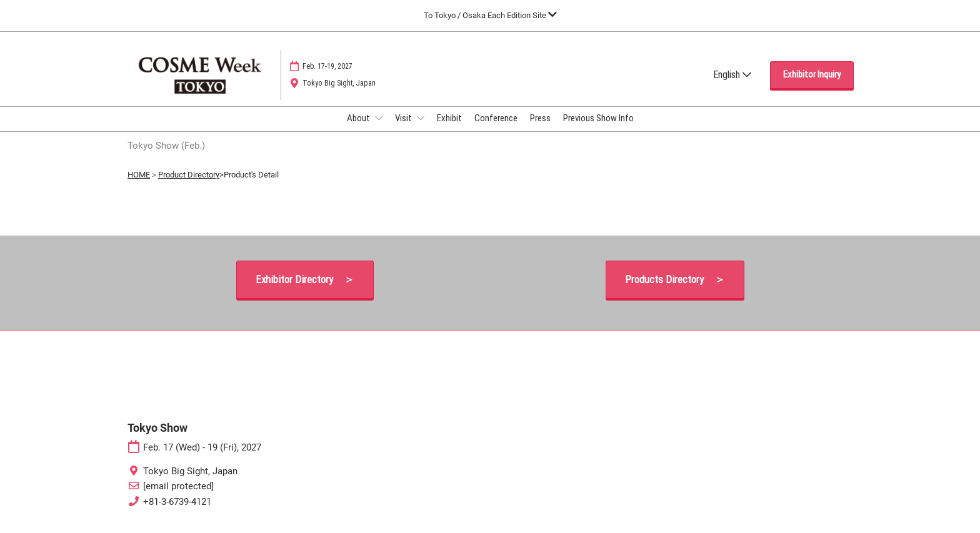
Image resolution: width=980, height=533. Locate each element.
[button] (812, 75)
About (359, 118)
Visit (404, 118)
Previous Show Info (598, 118)
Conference (496, 118)
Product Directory (189, 175)
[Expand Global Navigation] (490, 15)
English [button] (732, 75)
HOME (139, 175)
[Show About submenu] (379, 118)
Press (540, 118)
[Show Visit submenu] (421, 118)
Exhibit (449, 118)
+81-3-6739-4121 (177, 502)
